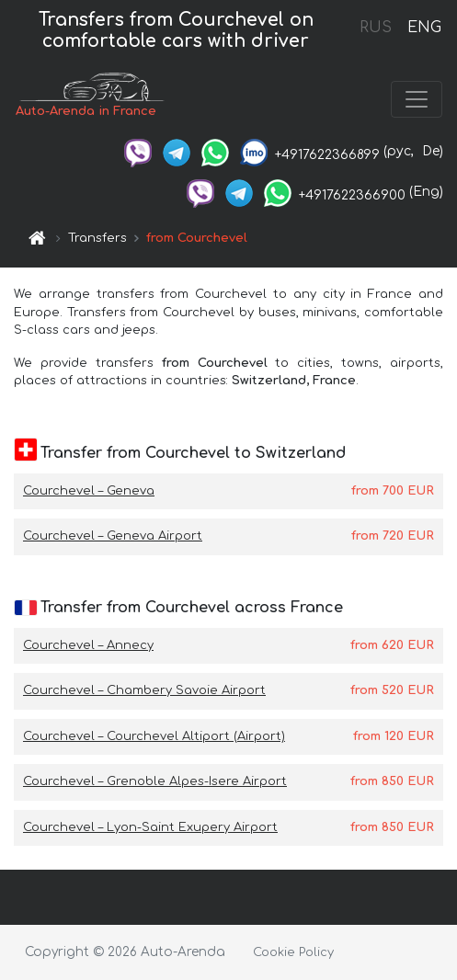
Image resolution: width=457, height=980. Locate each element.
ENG (424, 28)
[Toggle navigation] (417, 99)
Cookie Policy (293, 952)
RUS (376, 28)
